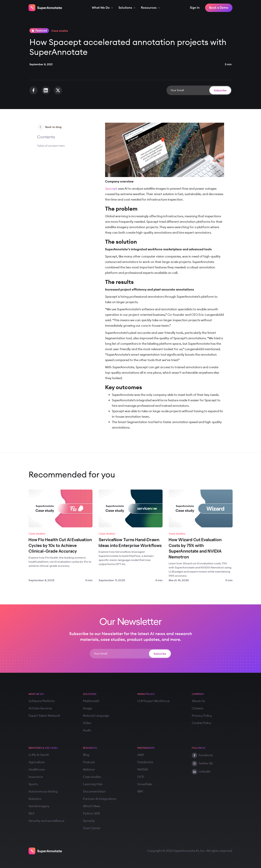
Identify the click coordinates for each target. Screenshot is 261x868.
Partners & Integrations (100, 799)
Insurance (36, 777)
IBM (140, 791)
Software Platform (42, 701)
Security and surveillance (46, 821)
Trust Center (92, 828)
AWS (141, 755)
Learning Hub (93, 784)
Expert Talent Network (44, 716)
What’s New (91, 806)
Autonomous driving (43, 791)
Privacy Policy (202, 716)
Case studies (92, 777)
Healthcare (37, 770)
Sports (33, 784)
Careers (197, 708)
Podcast (89, 762)
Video (87, 723)
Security (89, 821)
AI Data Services (40, 708)
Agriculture (37, 762)
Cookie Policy (202, 723)
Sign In (195, 8)
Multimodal (91, 701)
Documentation (94, 791)
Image (87, 708)
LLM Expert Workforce (153, 701)
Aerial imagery (39, 806)
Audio (87, 730)
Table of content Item (51, 146)
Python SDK (91, 813)
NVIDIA (143, 770)
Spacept (111, 189)
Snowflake (145, 784)
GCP (141, 777)
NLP (32, 813)
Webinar (89, 770)
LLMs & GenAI (39, 755)
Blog (86, 755)
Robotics (35, 799)
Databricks (145, 762)
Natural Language (96, 716)
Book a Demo (219, 8)
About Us (198, 701)
